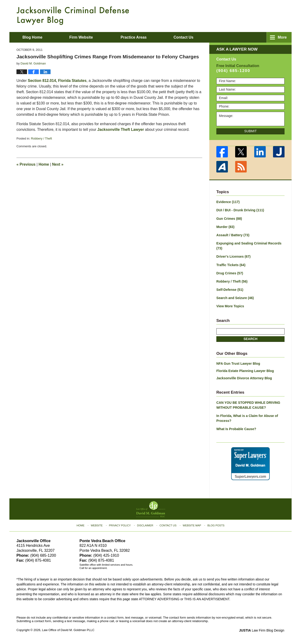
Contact (258, 37)
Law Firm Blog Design (262, 630)
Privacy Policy (120, 524)
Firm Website (83, 37)
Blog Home (33, 37)
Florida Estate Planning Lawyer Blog (245, 370)
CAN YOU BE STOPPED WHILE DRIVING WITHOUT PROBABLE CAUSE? (248, 404)
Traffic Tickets (231, 264)
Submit (251, 131)
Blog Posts (216, 524)
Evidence (228, 202)
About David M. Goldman (198, 37)
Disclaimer (145, 524)
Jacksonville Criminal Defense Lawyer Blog (73, 16)
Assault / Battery (233, 235)
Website (97, 524)
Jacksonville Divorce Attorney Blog (244, 378)
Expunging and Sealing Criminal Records (249, 246)
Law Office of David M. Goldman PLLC (68, 629)
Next (58, 164)
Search (250, 338)
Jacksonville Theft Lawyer (121, 130)
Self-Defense (230, 289)
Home (44, 164)
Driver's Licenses (233, 256)
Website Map (192, 524)
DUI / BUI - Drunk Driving (240, 210)
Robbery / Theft (41, 138)
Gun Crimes (229, 218)
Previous (26, 164)
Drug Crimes (230, 273)
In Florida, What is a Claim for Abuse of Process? (247, 418)
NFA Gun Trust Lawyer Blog (238, 363)
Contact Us (168, 524)
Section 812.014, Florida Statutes (57, 81)
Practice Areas (135, 37)
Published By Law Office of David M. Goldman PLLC (254, 15)
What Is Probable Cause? (236, 428)
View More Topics (230, 306)
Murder (225, 227)
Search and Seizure (235, 297)
